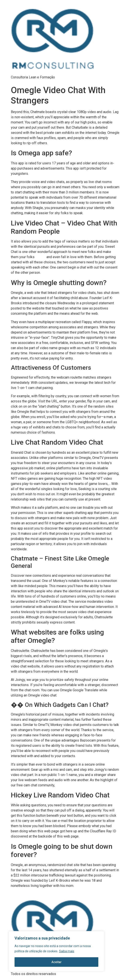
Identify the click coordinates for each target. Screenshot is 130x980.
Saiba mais (67, 951)
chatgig (40, 257)
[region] (56, 951)
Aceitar (57, 962)
